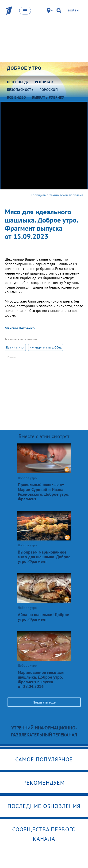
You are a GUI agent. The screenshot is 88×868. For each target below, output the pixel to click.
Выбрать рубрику (48, 97)
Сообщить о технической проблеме (57, 195)
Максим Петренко (20, 328)
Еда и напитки (15, 347)
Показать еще (44, 702)
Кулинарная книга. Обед (46, 347)
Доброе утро (24, 68)
